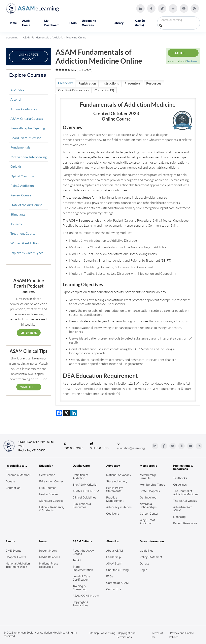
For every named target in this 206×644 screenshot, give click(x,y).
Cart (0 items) (140, 23)
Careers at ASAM (117, 583)
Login (143, 570)
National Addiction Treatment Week (18, 565)
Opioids (16, 166)
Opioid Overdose (22, 176)
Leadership (114, 557)
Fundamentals (20, 147)
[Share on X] (66, 413)
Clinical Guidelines (84, 497)
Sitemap (94, 633)
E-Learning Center (51, 481)
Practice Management (115, 499)
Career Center (149, 514)
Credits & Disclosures (74, 90)
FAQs (73, 23)
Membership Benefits (148, 477)
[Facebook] (151, 8)
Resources (154, 83)
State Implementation (83, 568)
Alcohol (16, 99)
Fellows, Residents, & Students (52, 509)
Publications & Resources (82, 506)
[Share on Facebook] (59, 413)
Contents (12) (104, 90)
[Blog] (195, 8)
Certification (47, 475)
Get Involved (148, 497)
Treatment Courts (23, 233)
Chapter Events (16, 557)
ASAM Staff (114, 563)
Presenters (133, 83)
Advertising (108, 633)
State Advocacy (117, 481)
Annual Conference (24, 109)
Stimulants (18, 214)
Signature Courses (51, 501)
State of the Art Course (26, 205)
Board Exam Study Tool (26, 138)
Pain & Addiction (22, 185)
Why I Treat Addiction (147, 522)
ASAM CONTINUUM (86, 491)
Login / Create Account (29, 57)
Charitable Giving (117, 570)
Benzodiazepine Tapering (28, 128)
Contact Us (13, 488)
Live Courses (48, 488)
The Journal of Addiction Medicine (186, 493)
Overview (65, 83)
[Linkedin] (140, 8)
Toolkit (77, 560)
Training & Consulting (80, 588)
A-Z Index (17, 90)
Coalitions (113, 514)
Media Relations (50, 557)
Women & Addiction (25, 243)
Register (178, 53)
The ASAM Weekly (185, 501)
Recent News (48, 551)
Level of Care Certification (81, 578)
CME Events (13, 551)
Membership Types (152, 485)
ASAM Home (26, 23)
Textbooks (180, 478)
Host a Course (48, 494)
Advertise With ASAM (183, 509)
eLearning (12, 37)
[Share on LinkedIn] (74, 413)
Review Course (21, 195)
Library (122, 23)
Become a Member (18, 475)
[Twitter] (162, 8)
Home (13, 23)
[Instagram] (173, 8)
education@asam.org (131, 448)
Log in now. (193, 61)
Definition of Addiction (80, 477)
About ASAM (114, 551)
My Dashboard (52, 23)
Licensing (179, 517)
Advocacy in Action (119, 507)
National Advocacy (119, 475)
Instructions (110, 83)
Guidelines (180, 485)
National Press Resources (49, 565)
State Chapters (150, 491)
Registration (87, 83)
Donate (10, 481)
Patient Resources (185, 523)
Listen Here (29, 333)
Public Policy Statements (115, 489)
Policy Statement (151, 557)
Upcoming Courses (89, 23)
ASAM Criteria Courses (27, 118)
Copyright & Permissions (80, 604)
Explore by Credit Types (27, 253)
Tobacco (16, 224)
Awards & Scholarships (148, 506)
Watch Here (29, 387)
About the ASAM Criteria (83, 552)
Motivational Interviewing (29, 157)
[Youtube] (184, 8)
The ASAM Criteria (85, 485)
